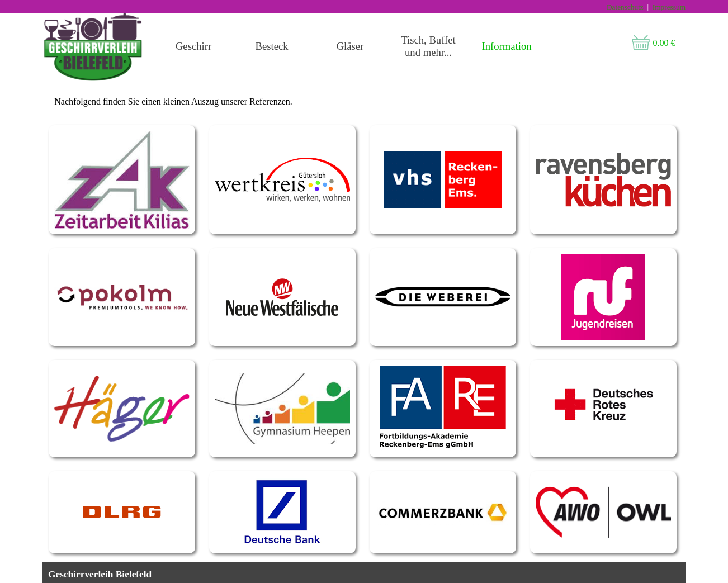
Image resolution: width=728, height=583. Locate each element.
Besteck (271, 46)
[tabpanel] (364, 83)
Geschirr (193, 46)
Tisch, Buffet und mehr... (428, 46)
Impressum (669, 7)
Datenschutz (625, 7)
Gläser (350, 46)
